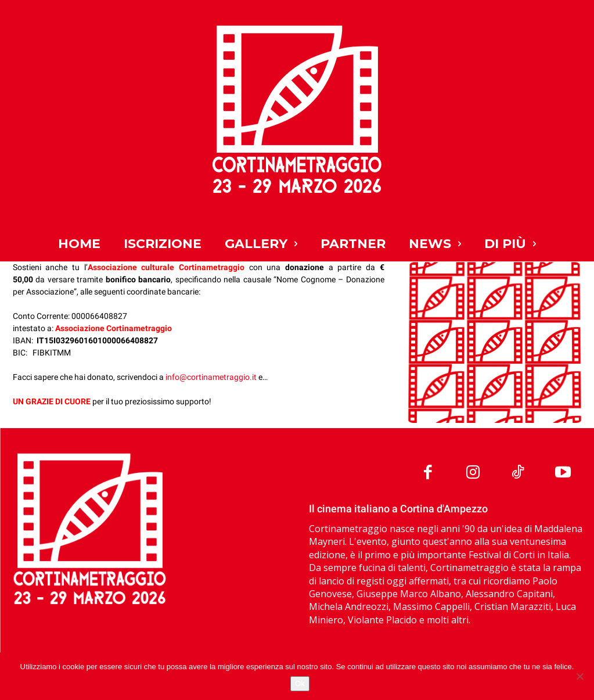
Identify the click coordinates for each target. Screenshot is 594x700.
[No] (579, 676)
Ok (300, 683)
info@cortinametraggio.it (211, 377)
